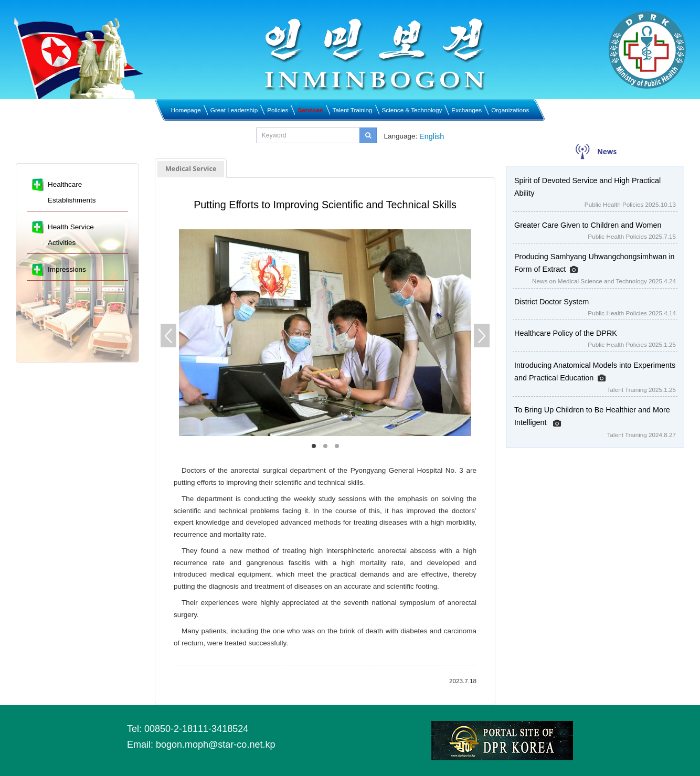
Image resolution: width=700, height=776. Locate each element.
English (432, 136)
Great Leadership (234, 110)
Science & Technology (412, 110)
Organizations (510, 110)
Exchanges (466, 110)
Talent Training (353, 110)
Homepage (186, 110)
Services (310, 110)
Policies (278, 110)
